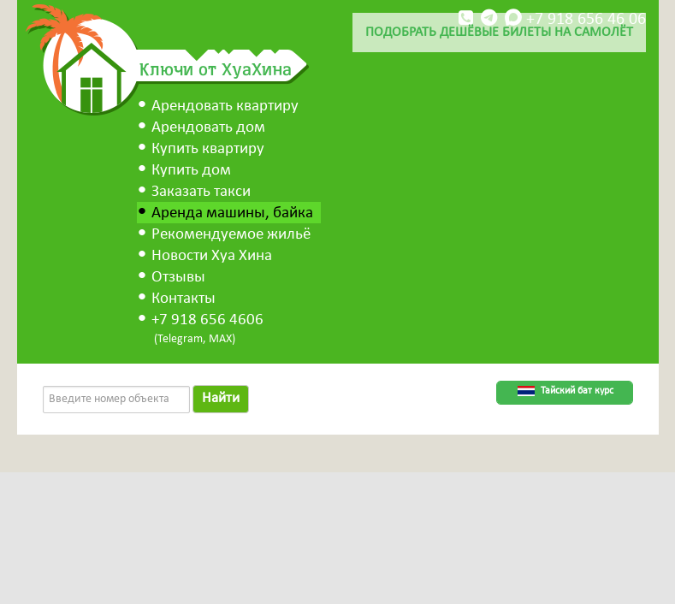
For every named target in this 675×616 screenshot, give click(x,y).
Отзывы (178, 278)
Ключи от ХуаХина (216, 68)
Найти (221, 398)
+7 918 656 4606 (207, 320)
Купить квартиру (208, 149)
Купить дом (191, 171)
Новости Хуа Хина (212, 256)
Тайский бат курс (577, 391)
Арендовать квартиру (225, 107)
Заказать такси (201, 192)
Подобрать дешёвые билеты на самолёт (499, 33)
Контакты (184, 299)
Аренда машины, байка (232, 213)
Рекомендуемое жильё (231, 235)
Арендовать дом (208, 128)
